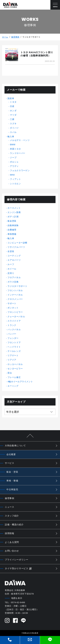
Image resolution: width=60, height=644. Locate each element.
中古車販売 (12, 489)
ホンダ (13, 111)
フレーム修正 (14, 377)
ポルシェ (14, 162)
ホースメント (14, 208)
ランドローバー (18, 153)
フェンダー (13, 338)
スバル (13, 132)
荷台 (10, 373)
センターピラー (15, 369)
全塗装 (11, 251)
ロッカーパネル (15, 364)
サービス (10, 463)
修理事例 (15, 37)
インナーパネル (15, 295)
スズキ (13, 124)
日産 (12, 106)
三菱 (12, 119)
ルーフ (11, 264)
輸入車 (11, 137)
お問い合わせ (12, 551)
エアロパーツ (14, 260)
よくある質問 (12, 542)
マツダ (13, 115)
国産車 (11, 98)
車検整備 (12, 234)
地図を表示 (17, 598)
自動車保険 (13, 225)
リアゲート (13, 355)
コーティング (14, 256)
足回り (11, 273)
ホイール (12, 269)
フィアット (15, 179)
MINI (12, 175)
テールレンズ (14, 351)
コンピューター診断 (17, 243)
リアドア (12, 360)
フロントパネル (15, 290)
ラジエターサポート (17, 286)
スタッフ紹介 (12, 516)
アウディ (14, 166)
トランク (12, 325)
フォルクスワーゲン (20, 170)
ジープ (13, 158)
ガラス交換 (13, 282)
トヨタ (13, 102)
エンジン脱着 (14, 212)
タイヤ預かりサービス (18, 568)
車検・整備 (12, 481)
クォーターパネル (16, 317)
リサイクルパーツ (16, 247)
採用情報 (10, 533)
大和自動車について (15, 446)
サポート (12, 303)
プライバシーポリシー (17, 560)
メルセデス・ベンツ (20, 140)
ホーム (5, 37)
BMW (13, 145)
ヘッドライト (14, 347)
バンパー (12, 334)
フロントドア (14, 343)
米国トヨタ (15, 149)
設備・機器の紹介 (14, 525)
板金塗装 (12, 221)
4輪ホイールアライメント (20, 382)
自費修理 (12, 230)
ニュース (10, 507)
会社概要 (11, 454)
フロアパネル (14, 277)
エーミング (13, 386)
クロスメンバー (15, 299)
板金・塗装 (12, 472)
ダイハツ (14, 128)
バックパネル (14, 330)
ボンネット (13, 308)
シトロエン (15, 184)
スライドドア (14, 321)
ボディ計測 (13, 217)
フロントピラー (15, 312)
